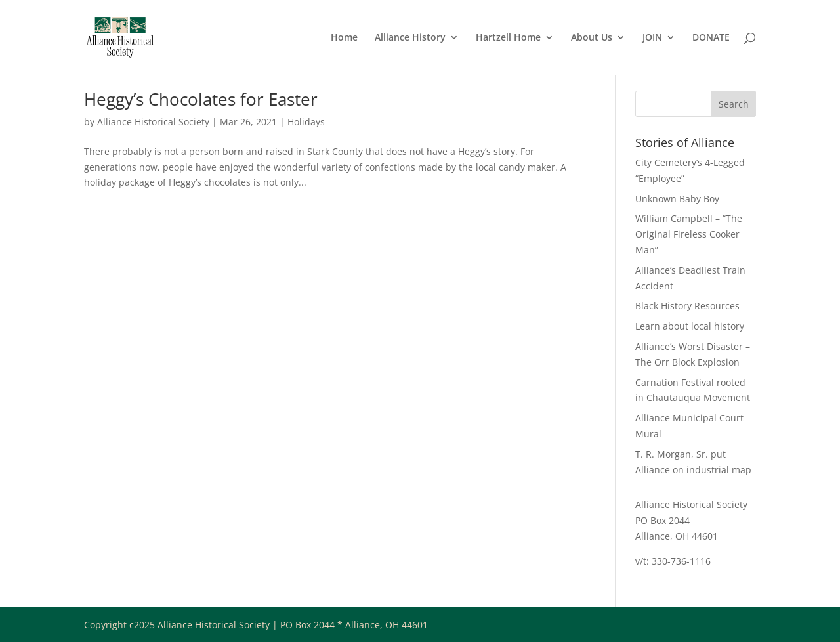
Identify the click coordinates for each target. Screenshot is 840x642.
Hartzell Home (508, 38)
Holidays (306, 122)
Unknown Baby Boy (677, 199)
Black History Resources (687, 306)
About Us (592, 38)
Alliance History (410, 38)
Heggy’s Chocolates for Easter (201, 99)
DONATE (711, 38)
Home (344, 38)
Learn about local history (690, 326)
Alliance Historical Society (153, 122)
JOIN (652, 38)
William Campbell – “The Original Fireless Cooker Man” (689, 234)
